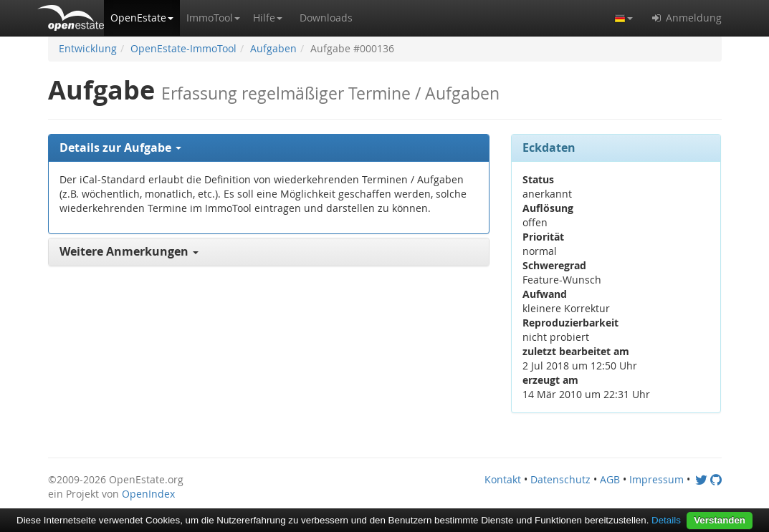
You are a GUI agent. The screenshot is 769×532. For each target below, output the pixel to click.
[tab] (269, 148)
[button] (142, 18)
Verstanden (720, 520)
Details (666, 520)
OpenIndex (148, 494)
